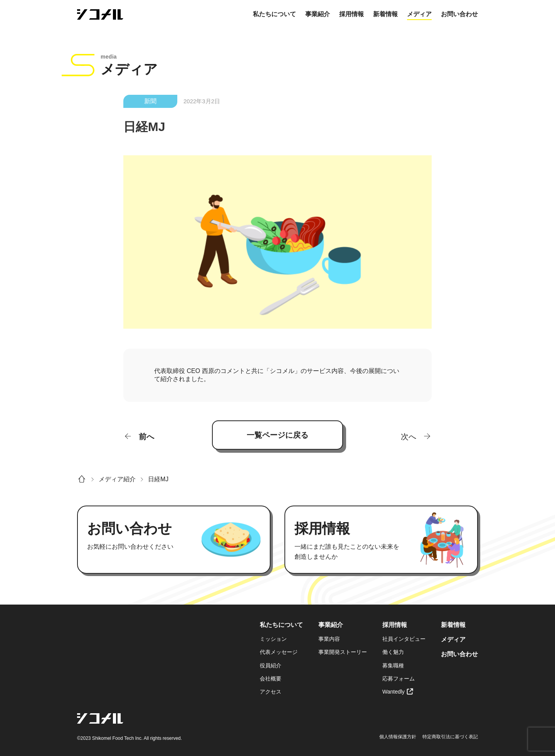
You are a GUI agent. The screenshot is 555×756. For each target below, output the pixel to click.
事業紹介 (318, 14)
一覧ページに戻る (277, 435)
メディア (419, 14)
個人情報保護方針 (398, 737)
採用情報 (351, 14)
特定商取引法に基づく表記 (450, 737)
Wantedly (394, 692)
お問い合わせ (459, 14)
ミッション (273, 639)
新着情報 (385, 14)
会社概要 (271, 679)
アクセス (271, 692)
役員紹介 (271, 665)
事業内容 (329, 639)
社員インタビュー (404, 639)
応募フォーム (399, 679)
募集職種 (393, 665)
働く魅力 (393, 652)
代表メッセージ (279, 652)
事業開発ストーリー (343, 652)
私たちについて (274, 14)
